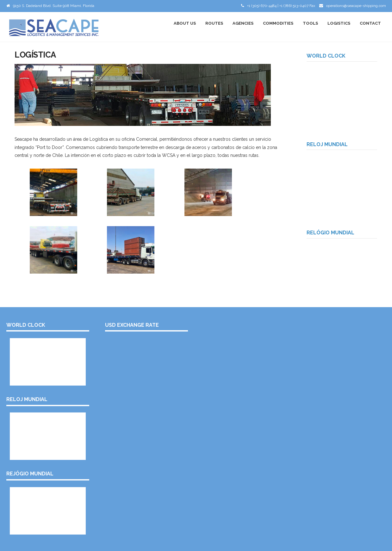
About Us (185, 23)
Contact (370, 23)
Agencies (243, 23)
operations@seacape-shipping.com (356, 6)
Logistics (339, 23)
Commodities (278, 23)
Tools (310, 23)
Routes (214, 23)
